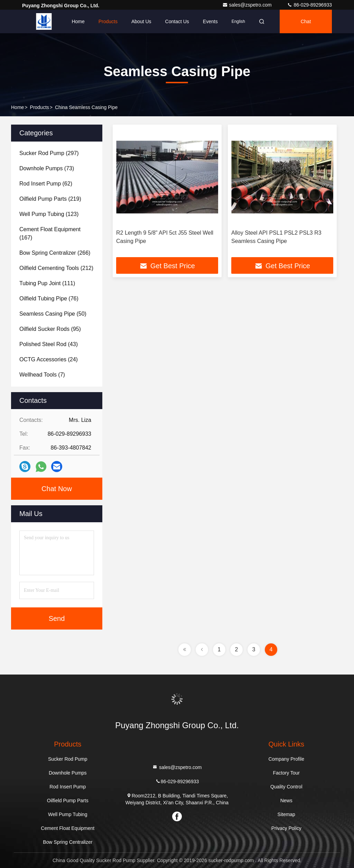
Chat (306, 21)
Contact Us (177, 21)
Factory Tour (286, 773)
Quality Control (286, 787)
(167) (50, 233)
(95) (50, 329)
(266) (55, 253)
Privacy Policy (286, 828)
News (286, 801)
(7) (42, 375)
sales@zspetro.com (248, 5)
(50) (53, 314)
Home (78, 21)
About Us (141, 21)
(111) (47, 283)
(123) (49, 214)
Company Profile (286, 759)
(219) (50, 199)
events (210, 21)
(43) (49, 344)
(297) (49, 153)
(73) (47, 168)
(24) (49, 359)
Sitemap (286, 814)
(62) (46, 184)
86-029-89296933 (309, 5)
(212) (56, 268)
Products (108, 21)
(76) (49, 299)
